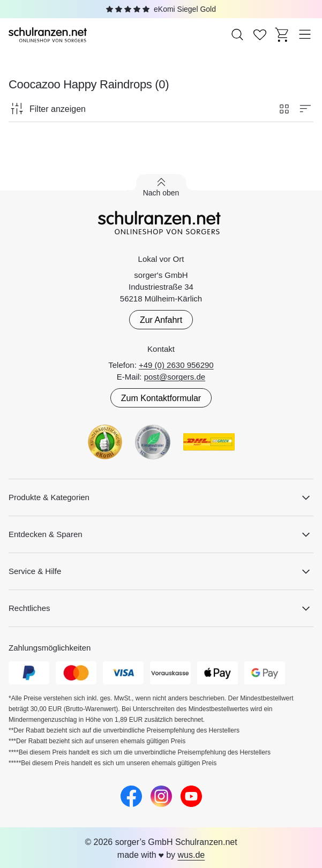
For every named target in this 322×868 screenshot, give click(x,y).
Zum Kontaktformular (161, 398)
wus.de (191, 855)
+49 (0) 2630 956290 (176, 365)
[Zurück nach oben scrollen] (161, 187)
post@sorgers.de (175, 377)
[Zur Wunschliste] (260, 34)
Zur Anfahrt (161, 320)
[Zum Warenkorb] (282, 34)
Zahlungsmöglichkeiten (50, 648)
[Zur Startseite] (49, 34)
